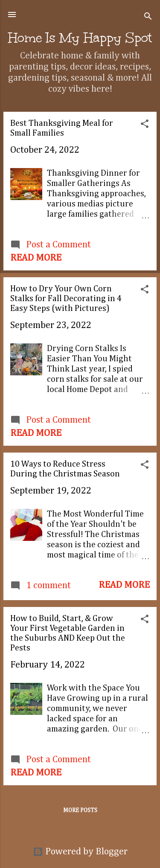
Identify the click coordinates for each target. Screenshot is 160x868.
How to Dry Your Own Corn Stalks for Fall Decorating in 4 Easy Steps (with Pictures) (66, 299)
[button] (145, 125)
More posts (80, 810)
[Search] (148, 17)
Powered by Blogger (80, 852)
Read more (36, 258)
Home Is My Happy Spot (80, 38)
